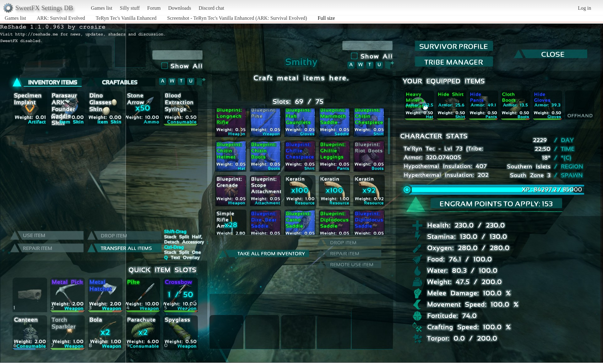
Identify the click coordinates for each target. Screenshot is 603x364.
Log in (584, 8)
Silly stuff (130, 8)
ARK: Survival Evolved (61, 18)
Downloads (179, 8)
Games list (102, 8)
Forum (154, 8)
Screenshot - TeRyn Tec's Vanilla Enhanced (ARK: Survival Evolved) (237, 18)
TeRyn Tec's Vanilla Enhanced (126, 18)
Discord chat (211, 8)
